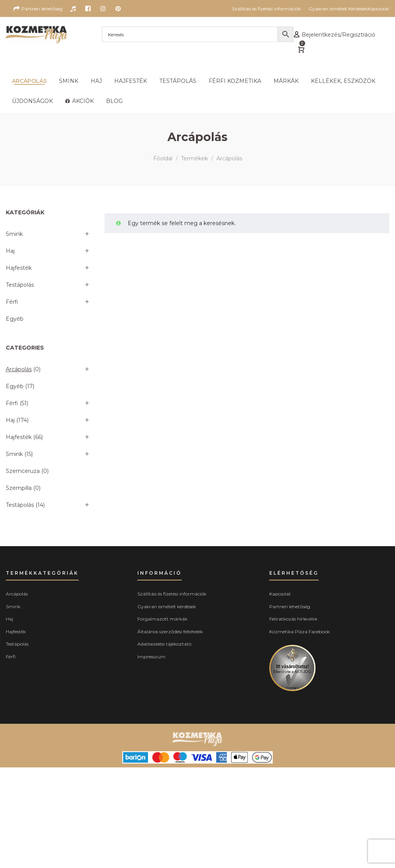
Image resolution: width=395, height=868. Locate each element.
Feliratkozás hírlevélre (293, 619)
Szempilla (19, 488)
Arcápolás (19, 369)
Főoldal (163, 158)
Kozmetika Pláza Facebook (300, 632)
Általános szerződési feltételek (170, 632)
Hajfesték (19, 268)
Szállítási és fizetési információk (172, 594)
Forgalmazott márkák (162, 619)
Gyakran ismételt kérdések (167, 606)
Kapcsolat (280, 594)
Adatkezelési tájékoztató (164, 644)
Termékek (194, 158)
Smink (14, 234)
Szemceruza (23, 471)
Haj (10, 251)
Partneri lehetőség (290, 606)
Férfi (12, 302)
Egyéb (15, 319)
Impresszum (151, 657)
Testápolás (20, 285)
